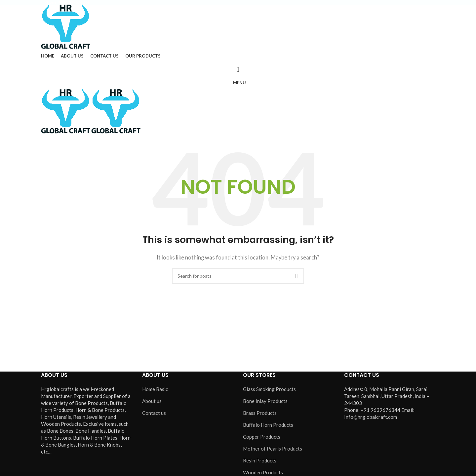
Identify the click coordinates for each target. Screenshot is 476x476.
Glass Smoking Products (269, 389)
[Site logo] (66, 26)
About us (152, 401)
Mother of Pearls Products (273, 449)
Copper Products (262, 437)
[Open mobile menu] (238, 83)
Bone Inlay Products (265, 401)
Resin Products (260, 460)
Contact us (154, 413)
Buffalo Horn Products (268, 425)
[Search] (238, 69)
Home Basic (155, 389)
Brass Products (260, 413)
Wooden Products (263, 472)
